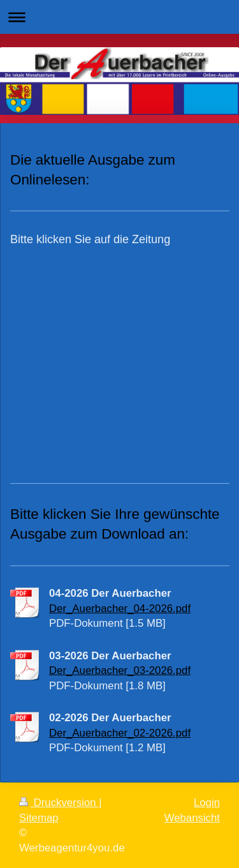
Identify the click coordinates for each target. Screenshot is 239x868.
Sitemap (39, 818)
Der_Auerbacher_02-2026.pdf (120, 733)
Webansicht (192, 818)
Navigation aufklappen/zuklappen (119, 17)
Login (207, 803)
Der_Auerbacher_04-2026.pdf (120, 609)
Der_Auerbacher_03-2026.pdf (120, 670)
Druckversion (59, 803)
